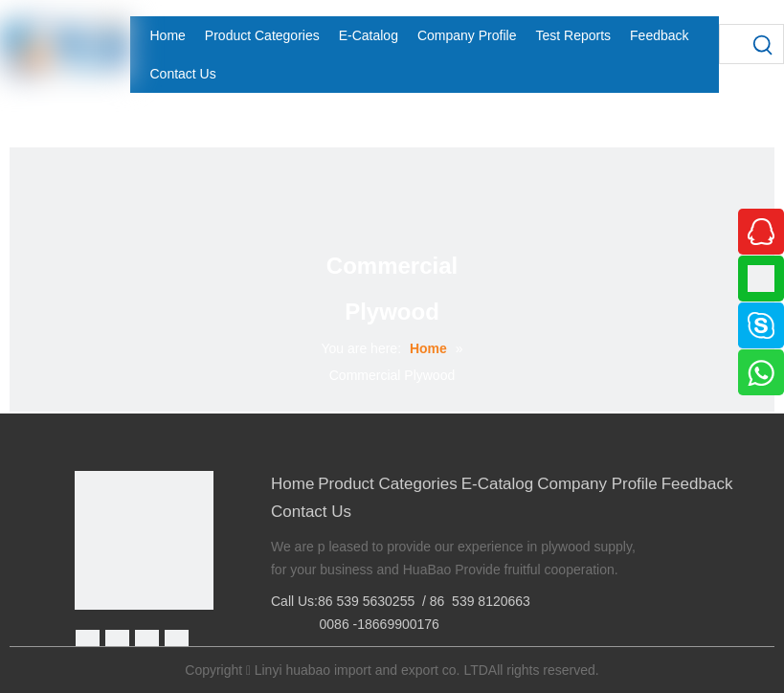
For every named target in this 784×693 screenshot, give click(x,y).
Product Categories (388, 484)
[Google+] (117, 642)
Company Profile (597, 484)
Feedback (697, 484)
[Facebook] (88, 642)
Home (292, 484)
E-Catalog (498, 484)
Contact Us (311, 512)
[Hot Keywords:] (764, 44)
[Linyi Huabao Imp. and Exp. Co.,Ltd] (144, 540)
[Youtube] (177, 642)
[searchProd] (732, 44)
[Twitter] (147, 642)
